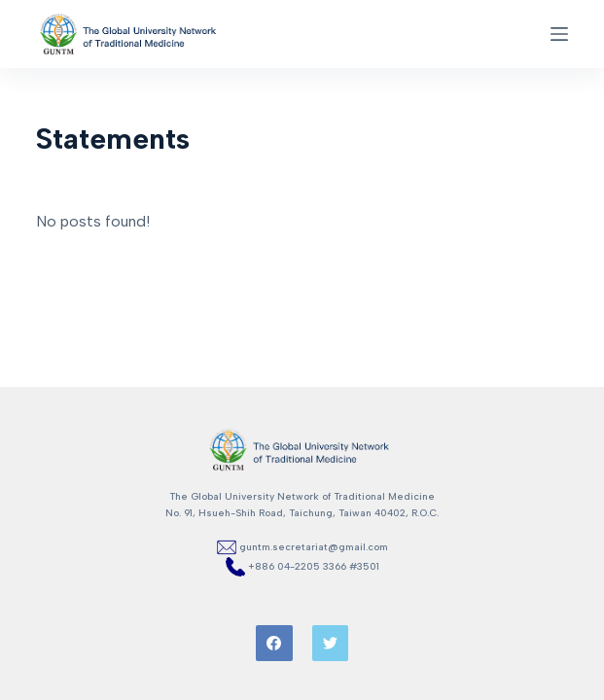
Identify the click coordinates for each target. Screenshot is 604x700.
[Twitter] (331, 644)
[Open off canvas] (559, 34)
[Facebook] (274, 644)
